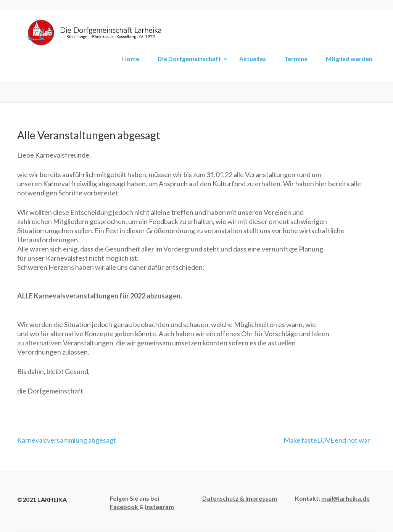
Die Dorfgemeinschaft (189, 59)
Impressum (261, 498)
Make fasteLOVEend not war (327, 440)
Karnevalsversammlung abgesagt (67, 440)
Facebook (125, 507)
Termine (296, 59)
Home (131, 59)
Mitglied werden (349, 59)
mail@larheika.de (345, 498)
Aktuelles (253, 59)
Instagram (159, 507)
